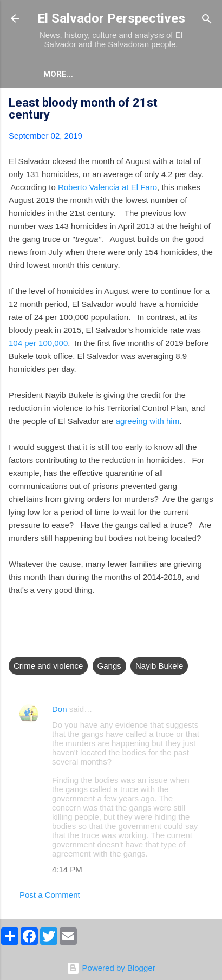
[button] (207, 104)
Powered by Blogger (111, 968)
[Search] (207, 20)
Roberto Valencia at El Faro (107, 187)
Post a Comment (50, 895)
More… (58, 74)
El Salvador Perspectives (111, 18)
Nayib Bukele (159, 666)
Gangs (109, 666)
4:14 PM (67, 869)
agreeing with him (148, 421)
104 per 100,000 (38, 343)
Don (60, 709)
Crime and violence (48, 666)
